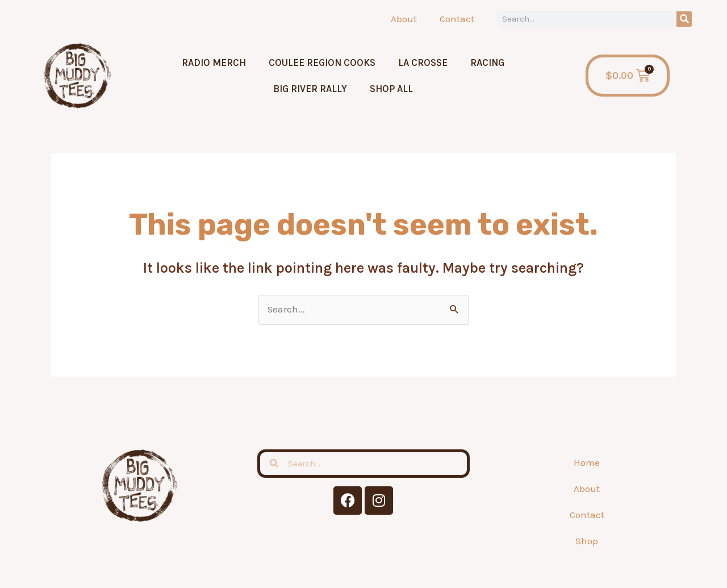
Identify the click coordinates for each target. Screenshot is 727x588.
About (404, 19)
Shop (587, 541)
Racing (487, 62)
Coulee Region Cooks (322, 62)
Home (587, 462)
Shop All (391, 89)
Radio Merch (214, 62)
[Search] (684, 19)
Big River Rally (310, 89)
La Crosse (423, 62)
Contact (457, 19)
